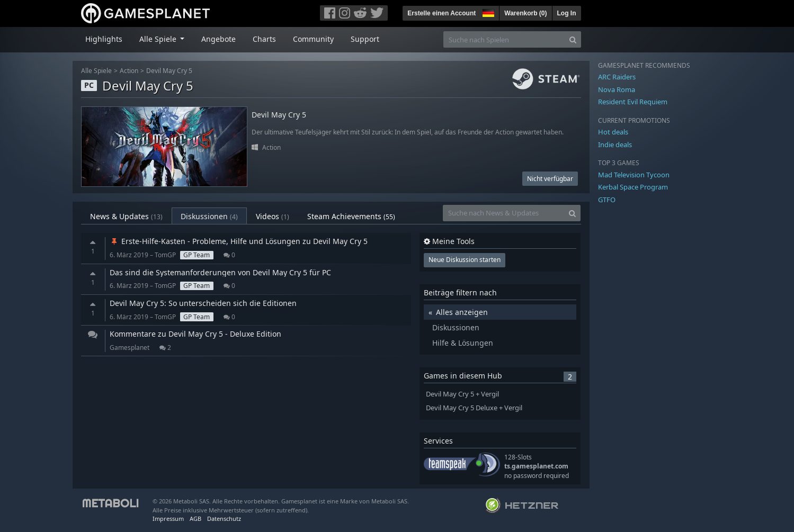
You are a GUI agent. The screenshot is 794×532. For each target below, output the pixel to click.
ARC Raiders (617, 77)
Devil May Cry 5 (169, 71)
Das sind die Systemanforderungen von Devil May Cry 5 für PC (220, 272)
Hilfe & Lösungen (463, 343)
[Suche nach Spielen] (504, 39)
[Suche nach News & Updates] (504, 213)
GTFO (607, 200)
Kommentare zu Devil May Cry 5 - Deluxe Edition (195, 334)
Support (365, 39)
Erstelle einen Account (441, 13)
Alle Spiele (96, 71)
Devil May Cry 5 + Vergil (462, 394)
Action (129, 71)
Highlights (104, 39)
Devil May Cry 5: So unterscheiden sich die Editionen (203, 303)
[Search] (573, 39)
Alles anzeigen (462, 312)
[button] (487, 12)
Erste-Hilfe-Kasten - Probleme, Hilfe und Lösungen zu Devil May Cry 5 (239, 241)
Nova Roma (617, 89)
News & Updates (126, 216)
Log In (567, 13)
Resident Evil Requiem (633, 102)
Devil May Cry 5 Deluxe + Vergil (474, 408)
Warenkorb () (525, 13)
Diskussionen (209, 216)
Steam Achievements (351, 216)
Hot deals (613, 132)
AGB (195, 519)
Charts (264, 39)
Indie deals (615, 145)
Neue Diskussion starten (465, 260)
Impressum (168, 519)
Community (313, 39)
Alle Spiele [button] (159, 39)
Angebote (218, 39)
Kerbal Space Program (633, 187)
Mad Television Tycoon (634, 175)
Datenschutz (224, 519)
